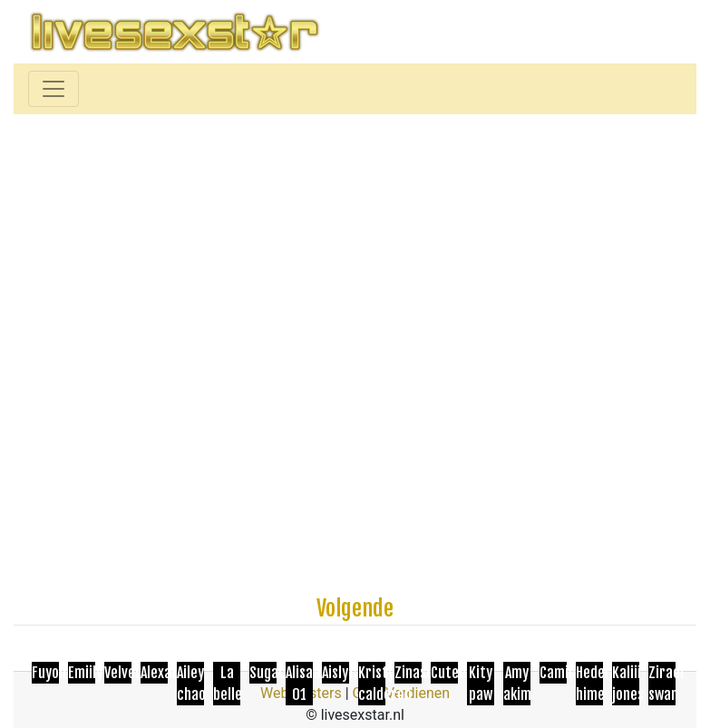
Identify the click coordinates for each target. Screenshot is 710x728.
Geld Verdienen (401, 693)
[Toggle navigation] (53, 89)
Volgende (355, 608)
